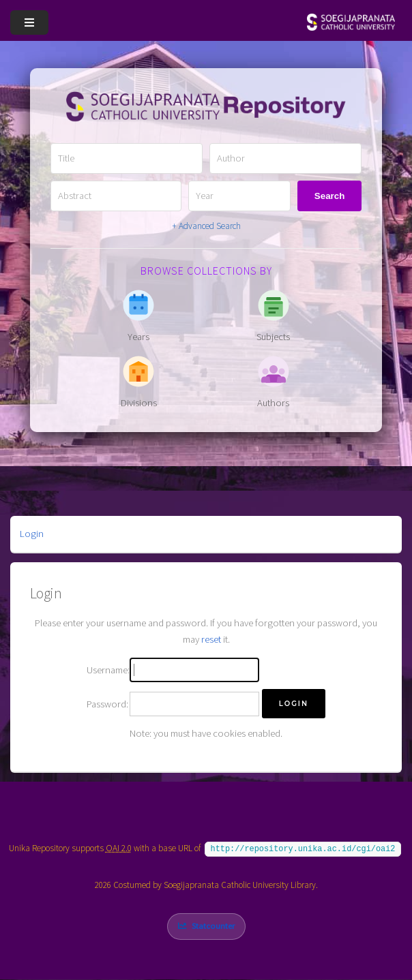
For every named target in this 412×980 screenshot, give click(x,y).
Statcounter (213, 926)
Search (329, 196)
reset (211, 639)
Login (32, 534)
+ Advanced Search (206, 226)
